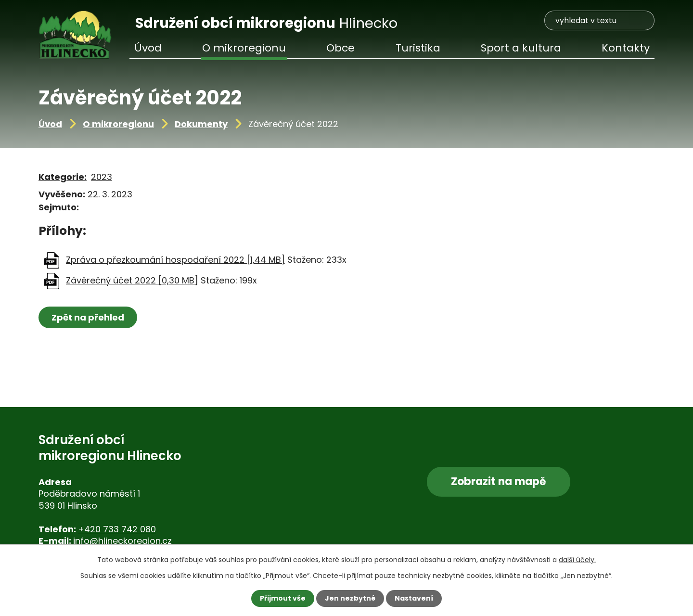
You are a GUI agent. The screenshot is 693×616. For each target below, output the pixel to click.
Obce (340, 48)
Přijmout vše (283, 598)
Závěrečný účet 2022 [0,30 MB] (132, 280)
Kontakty (626, 48)
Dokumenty (201, 124)
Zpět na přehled (88, 317)
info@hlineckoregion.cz (122, 541)
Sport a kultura (521, 48)
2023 (102, 177)
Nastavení (414, 598)
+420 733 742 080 (117, 529)
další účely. (577, 560)
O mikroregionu (118, 124)
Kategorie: (63, 177)
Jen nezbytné (350, 598)
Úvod (50, 124)
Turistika (418, 48)
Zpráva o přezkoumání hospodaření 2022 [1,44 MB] (175, 260)
